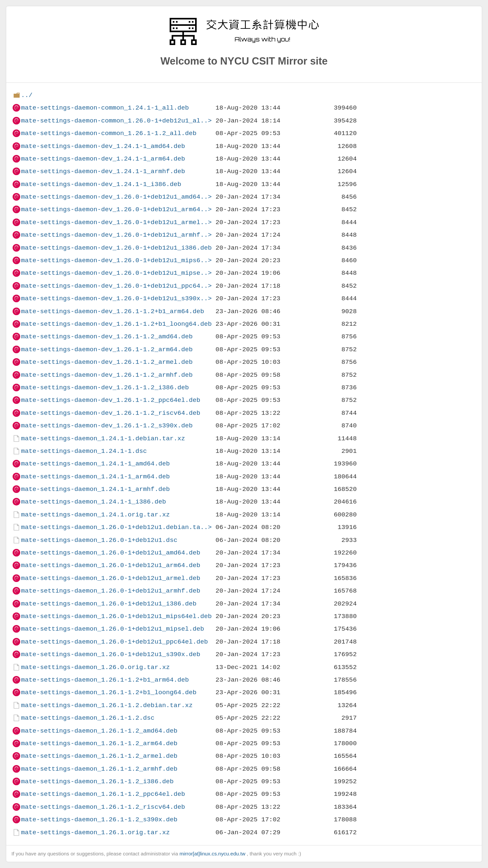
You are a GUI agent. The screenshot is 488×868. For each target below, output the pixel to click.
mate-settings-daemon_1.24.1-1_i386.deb (93, 502)
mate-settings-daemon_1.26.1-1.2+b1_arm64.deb (105, 680)
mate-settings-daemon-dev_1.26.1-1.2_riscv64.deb (110, 413)
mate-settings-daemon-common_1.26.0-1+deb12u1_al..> (116, 121)
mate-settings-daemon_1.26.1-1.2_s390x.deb (99, 820)
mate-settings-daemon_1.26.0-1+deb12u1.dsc (99, 540)
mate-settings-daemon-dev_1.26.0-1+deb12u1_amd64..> (116, 197)
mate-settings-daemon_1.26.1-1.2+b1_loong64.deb (109, 692)
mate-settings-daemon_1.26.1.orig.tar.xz (95, 832)
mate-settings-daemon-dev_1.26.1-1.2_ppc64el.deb (110, 400)
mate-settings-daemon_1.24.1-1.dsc (84, 451)
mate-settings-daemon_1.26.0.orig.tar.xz (95, 667)
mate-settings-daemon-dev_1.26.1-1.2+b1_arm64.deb (112, 311)
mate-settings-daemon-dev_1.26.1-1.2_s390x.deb (107, 426)
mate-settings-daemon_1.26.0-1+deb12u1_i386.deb (109, 604)
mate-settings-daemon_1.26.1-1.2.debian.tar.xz (107, 705)
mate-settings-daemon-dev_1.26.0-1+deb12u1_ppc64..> (116, 286)
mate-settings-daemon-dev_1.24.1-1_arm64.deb (103, 159)
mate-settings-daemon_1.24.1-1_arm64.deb (95, 477)
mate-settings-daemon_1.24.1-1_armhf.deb (95, 489)
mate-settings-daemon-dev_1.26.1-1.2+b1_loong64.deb (116, 324)
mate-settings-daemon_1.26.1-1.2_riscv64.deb (103, 807)
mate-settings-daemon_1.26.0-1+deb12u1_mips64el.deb (116, 616)
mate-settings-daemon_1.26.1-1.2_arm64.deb (99, 743)
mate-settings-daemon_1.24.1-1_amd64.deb (95, 464)
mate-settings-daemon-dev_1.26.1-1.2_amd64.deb (107, 337)
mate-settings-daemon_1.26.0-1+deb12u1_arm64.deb (110, 565)
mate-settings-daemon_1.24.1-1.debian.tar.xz (103, 438)
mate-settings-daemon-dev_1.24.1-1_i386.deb (101, 184)
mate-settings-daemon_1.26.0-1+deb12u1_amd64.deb (110, 553)
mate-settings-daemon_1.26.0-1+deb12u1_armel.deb (110, 578)
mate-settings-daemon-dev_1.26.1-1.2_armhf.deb (107, 375)
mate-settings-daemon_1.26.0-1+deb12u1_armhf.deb (110, 591)
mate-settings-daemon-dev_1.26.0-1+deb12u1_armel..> (116, 222)
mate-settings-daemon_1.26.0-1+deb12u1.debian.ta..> (116, 527)
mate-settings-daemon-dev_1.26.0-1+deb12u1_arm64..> (116, 209)
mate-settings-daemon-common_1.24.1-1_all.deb (105, 108)
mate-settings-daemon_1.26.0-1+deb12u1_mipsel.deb (112, 629)
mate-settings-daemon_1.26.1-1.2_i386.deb (97, 781)
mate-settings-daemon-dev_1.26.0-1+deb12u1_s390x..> (116, 298)
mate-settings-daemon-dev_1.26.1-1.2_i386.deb (105, 387)
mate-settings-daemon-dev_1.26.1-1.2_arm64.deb (107, 349)
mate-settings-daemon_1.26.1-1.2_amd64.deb (99, 731)
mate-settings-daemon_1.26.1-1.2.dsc (88, 718)
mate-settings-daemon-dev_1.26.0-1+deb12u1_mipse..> (116, 273)
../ (27, 95)
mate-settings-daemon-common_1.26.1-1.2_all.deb (109, 133)
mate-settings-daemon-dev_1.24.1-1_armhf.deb (103, 171)
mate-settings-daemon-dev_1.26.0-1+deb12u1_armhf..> (116, 235)
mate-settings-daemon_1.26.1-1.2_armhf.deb (99, 769)
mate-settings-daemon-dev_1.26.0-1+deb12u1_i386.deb (116, 248)
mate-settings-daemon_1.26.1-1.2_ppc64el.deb (103, 794)
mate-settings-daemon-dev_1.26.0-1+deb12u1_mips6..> (116, 260)
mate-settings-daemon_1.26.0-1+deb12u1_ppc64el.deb (114, 642)
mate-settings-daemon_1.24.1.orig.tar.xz (95, 515)
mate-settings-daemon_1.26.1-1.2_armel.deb (99, 756)
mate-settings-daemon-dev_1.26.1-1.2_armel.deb (107, 362)
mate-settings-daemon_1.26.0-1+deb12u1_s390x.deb (110, 654)
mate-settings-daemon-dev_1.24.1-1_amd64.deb (103, 146)
